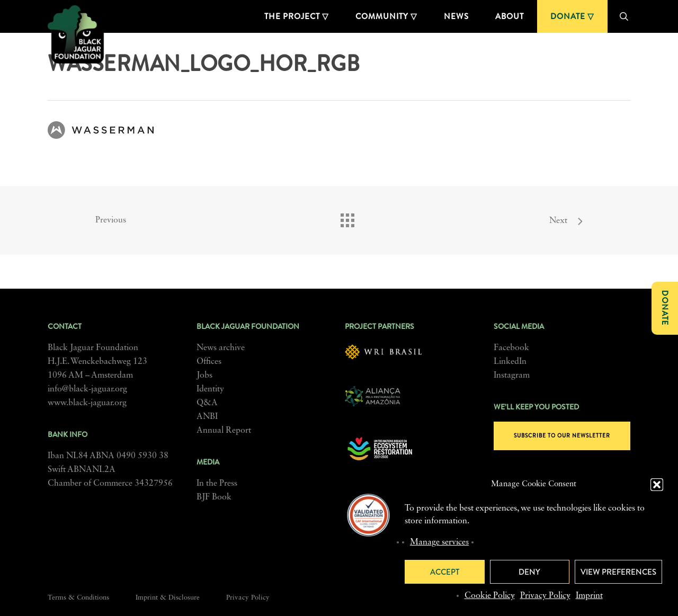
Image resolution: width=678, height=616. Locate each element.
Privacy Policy (545, 596)
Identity (210, 389)
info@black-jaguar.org (87, 389)
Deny (529, 572)
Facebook (511, 348)
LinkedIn (510, 362)
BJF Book (214, 497)
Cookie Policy (490, 596)
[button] (657, 485)
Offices (209, 362)
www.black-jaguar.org (87, 403)
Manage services (439, 542)
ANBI (207, 417)
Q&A (207, 403)
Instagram (512, 376)
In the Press (217, 484)
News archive (221, 348)
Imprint (589, 596)
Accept (445, 572)
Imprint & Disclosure (168, 598)
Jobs (204, 376)
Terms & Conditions (78, 598)
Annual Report (224, 431)
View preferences (618, 572)
